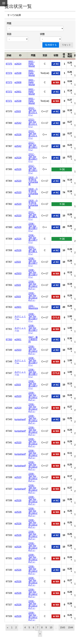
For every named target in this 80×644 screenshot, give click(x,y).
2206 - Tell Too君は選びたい (33, 227)
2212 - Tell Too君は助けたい (33, 146)
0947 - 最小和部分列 (33, 340)
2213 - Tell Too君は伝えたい (33, 111)
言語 (9, 34)
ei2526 (18, 135)
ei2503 (18, 273)
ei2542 (18, 123)
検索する (51, 45)
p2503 (18, 111)
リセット (66, 45)
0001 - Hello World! (32, 64)
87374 (9, 73)
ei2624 (18, 64)
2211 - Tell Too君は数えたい (33, 216)
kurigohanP (20, 419)
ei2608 (18, 82)
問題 (9, 23)
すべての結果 (14, 15)
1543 (63, 627)
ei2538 (18, 73)
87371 (9, 101)
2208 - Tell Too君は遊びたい (33, 262)
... (20, 627)
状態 (42, 34)
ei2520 (18, 181)
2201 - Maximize (33, 307)
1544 (70, 627)
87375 (9, 64)
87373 (9, 82)
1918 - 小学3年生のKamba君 (33, 181)
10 (51, 627)
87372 (9, 92)
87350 (9, 340)
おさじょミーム (20, 317)
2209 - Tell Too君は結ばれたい (33, 285)
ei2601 (18, 92)
